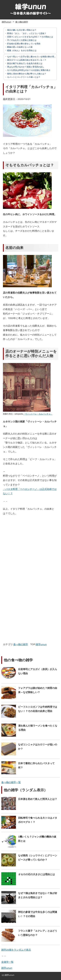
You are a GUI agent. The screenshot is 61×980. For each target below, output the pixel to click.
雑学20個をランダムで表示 (16, 950)
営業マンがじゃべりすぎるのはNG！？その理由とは (30, 37)
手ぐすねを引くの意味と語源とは (22, 40)
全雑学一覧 (7, 962)
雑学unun (6, 22)
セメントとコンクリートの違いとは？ (24, 77)
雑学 (7, 975)
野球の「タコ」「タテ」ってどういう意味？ (26, 33)
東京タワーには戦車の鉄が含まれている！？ (26, 60)
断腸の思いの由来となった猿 (20, 47)
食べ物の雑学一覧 (11, 782)
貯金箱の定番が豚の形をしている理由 (24, 44)
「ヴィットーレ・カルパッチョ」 (38, 414)
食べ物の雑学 (22, 22)
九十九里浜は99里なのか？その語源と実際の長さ (29, 70)
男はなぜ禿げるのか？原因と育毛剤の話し (25, 67)
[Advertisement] (30, 549)
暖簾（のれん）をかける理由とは (22, 50)
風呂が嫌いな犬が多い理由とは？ (22, 30)
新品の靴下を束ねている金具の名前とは (24, 63)
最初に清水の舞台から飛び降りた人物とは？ (26, 74)
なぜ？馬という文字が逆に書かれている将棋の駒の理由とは (33, 57)
